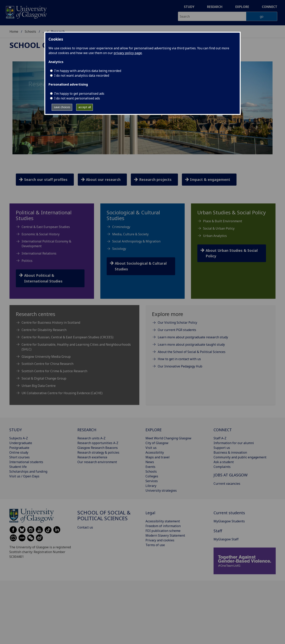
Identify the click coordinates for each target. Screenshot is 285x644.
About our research (103, 179)
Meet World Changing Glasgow (168, 438)
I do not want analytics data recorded (82, 75)
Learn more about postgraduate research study (193, 337)
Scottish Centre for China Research (47, 364)
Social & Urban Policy (219, 228)
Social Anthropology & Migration (136, 241)
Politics (27, 261)
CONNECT (223, 430)
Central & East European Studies (46, 227)
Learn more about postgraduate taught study (191, 344)
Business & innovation (230, 452)
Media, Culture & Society (130, 234)
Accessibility (155, 452)
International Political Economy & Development (46, 244)
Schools (30, 31)
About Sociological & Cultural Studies (141, 266)
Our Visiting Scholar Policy (177, 322)
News (150, 462)
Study (189, 7)
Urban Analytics (215, 236)
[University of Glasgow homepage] (26, 12)
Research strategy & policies (98, 452)
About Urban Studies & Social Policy (232, 253)
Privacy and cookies (160, 540)
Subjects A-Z (19, 438)
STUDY (16, 430)
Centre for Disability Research (44, 330)
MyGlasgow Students (229, 521)
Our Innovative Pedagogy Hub (180, 366)
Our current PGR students (177, 330)
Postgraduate (19, 448)
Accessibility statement (163, 521)
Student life (18, 467)
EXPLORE (154, 430)
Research (215, 7)
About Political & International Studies (43, 278)
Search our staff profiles (46, 179)
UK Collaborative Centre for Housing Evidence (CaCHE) (62, 393)
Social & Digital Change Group (44, 378)
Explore (242, 7)
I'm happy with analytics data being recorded (88, 71)
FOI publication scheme (163, 531)
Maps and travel (158, 457)
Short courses (19, 457)
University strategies (161, 490)
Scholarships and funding (28, 471)
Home (14, 31)
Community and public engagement (240, 457)
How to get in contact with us (179, 359)
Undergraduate (21, 443)
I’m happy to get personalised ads (79, 93)
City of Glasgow (157, 443)
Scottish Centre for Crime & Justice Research (54, 371)
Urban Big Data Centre (39, 386)
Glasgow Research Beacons (98, 448)
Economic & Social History (41, 234)
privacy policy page (128, 53)
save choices (62, 107)
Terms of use (155, 545)
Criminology (121, 227)
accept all (85, 107)
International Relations (39, 253)
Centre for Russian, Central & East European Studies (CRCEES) (67, 337)
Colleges (152, 476)
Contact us (85, 527)
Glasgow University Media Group (46, 357)
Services (152, 481)
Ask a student (224, 462)
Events (150, 467)
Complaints (222, 467)
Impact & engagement (210, 179)
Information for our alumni (234, 443)
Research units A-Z (91, 438)
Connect (270, 7)
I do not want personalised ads (77, 98)
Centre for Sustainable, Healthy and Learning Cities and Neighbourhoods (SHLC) (76, 347)
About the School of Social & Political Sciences (192, 352)
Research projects (155, 179)
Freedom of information (163, 526)
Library (151, 486)
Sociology (119, 249)
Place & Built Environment (223, 221)
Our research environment (97, 462)
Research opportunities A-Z (98, 443)
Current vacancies (227, 484)
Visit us (151, 448)
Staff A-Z (220, 438)
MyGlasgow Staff (226, 539)
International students (26, 462)
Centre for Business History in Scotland (51, 322)
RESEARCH (87, 430)
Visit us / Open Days (24, 476)
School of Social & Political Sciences (104, 516)
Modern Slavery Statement (165, 535)
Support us (222, 448)
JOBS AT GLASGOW (231, 475)
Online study (19, 452)
